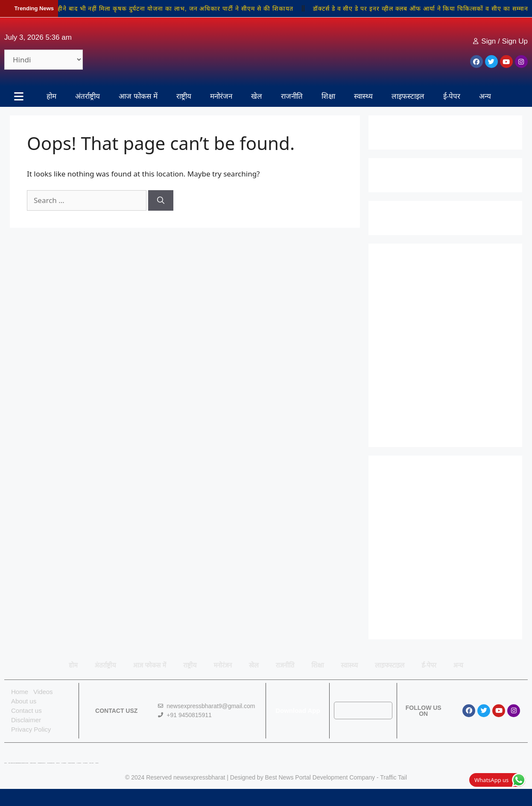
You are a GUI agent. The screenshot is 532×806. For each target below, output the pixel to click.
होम (51, 96)
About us (24, 701)
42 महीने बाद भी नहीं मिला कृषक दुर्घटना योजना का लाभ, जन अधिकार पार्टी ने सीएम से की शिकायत (173, 9)
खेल (257, 96)
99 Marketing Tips (51, 763)
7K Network (64, 763)
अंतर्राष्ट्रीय (88, 96)
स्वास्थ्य (363, 96)
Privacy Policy (31, 729)
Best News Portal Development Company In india (18, 763)
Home (20, 692)
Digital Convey (33, 763)
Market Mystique (71, 763)
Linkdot (97, 763)
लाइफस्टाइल (408, 96)
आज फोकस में (138, 96)
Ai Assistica (79, 763)
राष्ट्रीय (184, 96)
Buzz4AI (58, 763)
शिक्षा (328, 96)
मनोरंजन (221, 96)
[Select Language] (44, 60)
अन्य (485, 96)
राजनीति (292, 96)
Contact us (26, 710)
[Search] (161, 200)
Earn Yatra (91, 763)
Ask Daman (85, 763)
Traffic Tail (393, 777)
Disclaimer (26, 720)
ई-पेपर (452, 96)
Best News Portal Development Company (320, 777)
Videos (43, 692)
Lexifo (6, 763)
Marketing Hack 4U (41, 763)
